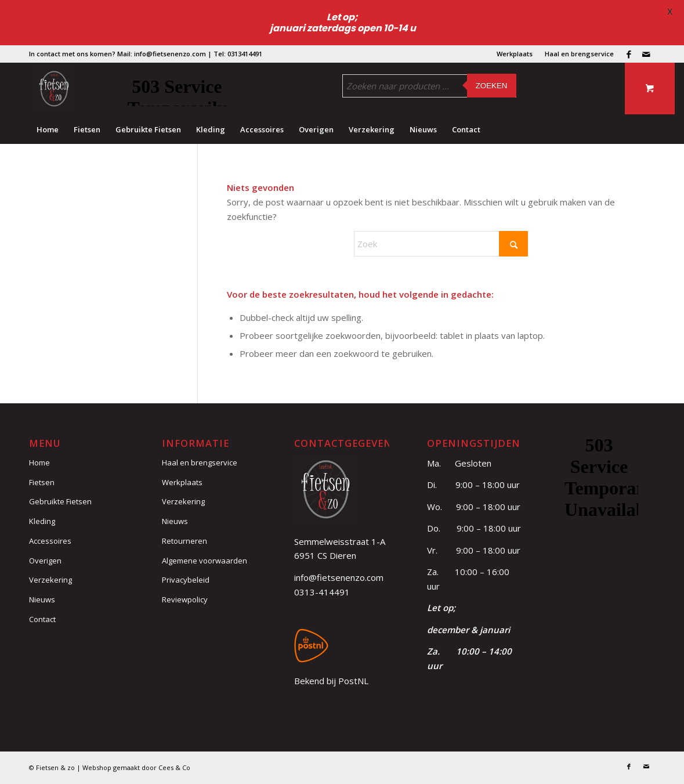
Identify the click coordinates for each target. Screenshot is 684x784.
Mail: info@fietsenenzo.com (162, 54)
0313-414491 (322, 592)
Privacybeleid (186, 580)
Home (39, 463)
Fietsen (42, 482)
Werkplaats (515, 54)
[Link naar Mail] (646, 54)
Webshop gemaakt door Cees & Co (136, 767)
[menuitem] (515, 54)
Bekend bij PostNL (331, 681)
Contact (42, 619)
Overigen (45, 561)
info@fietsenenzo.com (339, 577)
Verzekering (50, 580)
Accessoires (50, 541)
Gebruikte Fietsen (60, 501)
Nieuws (42, 599)
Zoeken (492, 86)
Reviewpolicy (185, 599)
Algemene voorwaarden (205, 561)
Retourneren (184, 541)
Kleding (42, 521)
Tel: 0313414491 (238, 54)
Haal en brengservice (579, 54)
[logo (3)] (54, 89)
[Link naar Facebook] (629, 54)
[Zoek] (441, 244)
